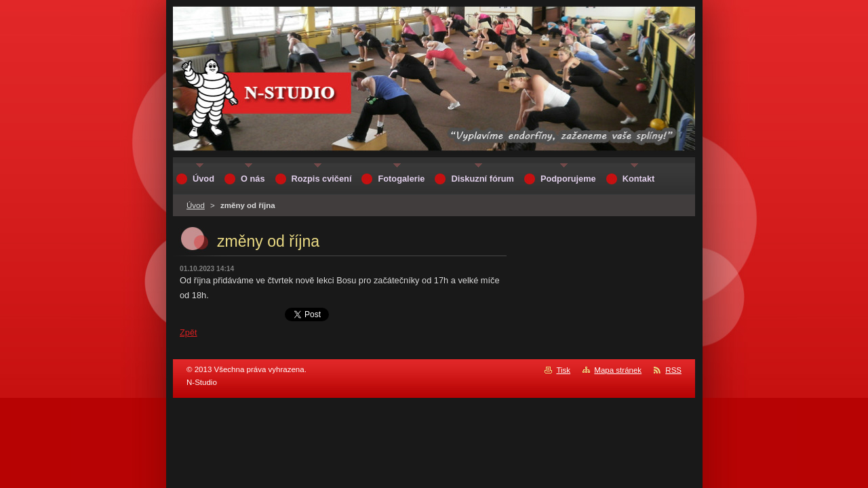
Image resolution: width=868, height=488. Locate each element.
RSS (673, 370)
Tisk (563, 370)
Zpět (189, 332)
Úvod (196, 205)
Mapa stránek (618, 370)
